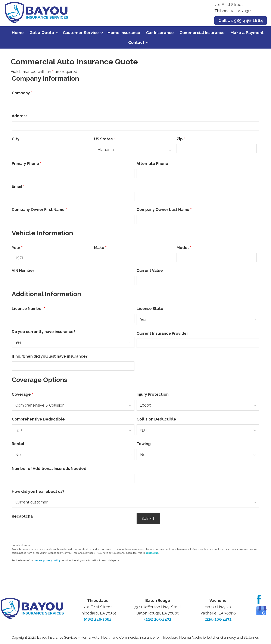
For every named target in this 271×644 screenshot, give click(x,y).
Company (22, 93)
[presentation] (44, 530)
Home (18, 33)
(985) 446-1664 (98, 619)
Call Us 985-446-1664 (241, 21)
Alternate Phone (152, 164)
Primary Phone (27, 164)
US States (105, 139)
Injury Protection (153, 394)
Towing (144, 444)
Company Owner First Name (39, 209)
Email (18, 186)
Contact (136, 42)
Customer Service (81, 33)
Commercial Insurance (202, 33)
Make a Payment (247, 33)
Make (100, 248)
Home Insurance (124, 33)
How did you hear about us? (38, 491)
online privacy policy (47, 560)
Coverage (22, 394)
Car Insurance (160, 33)
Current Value (150, 270)
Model (184, 248)
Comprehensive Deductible (38, 419)
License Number (29, 309)
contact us (152, 553)
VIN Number (23, 270)
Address (21, 116)
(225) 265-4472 (158, 619)
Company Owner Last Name (164, 209)
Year (17, 248)
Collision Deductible (156, 419)
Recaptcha (22, 516)
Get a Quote (42, 33)
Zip (181, 139)
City (17, 139)
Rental (18, 444)
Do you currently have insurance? (44, 332)
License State (150, 309)
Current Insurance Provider (162, 333)
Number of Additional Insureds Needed (49, 469)
